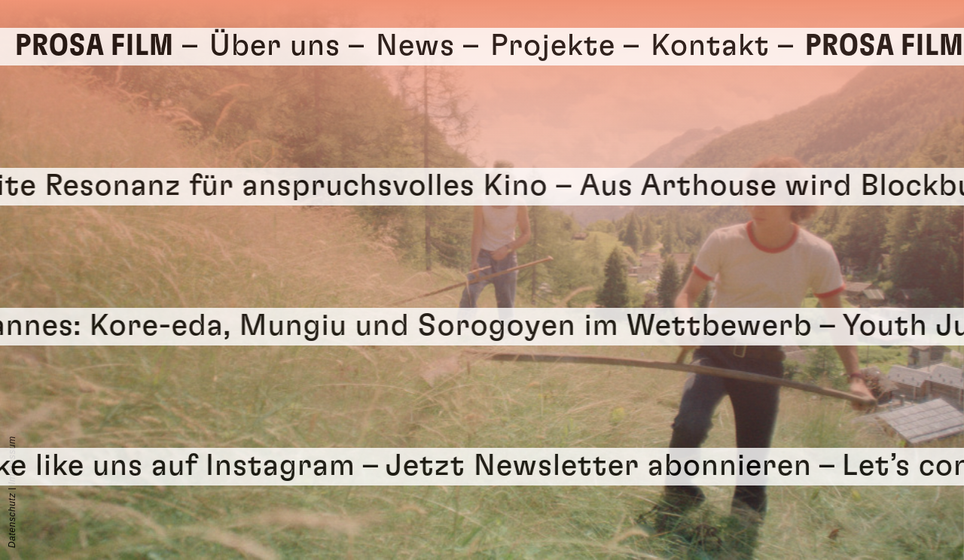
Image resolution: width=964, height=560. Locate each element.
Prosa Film (95, 46)
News (415, 46)
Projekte (553, 46)
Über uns (275, 46)
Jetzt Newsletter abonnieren (615, 466)
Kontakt (710, 46)
